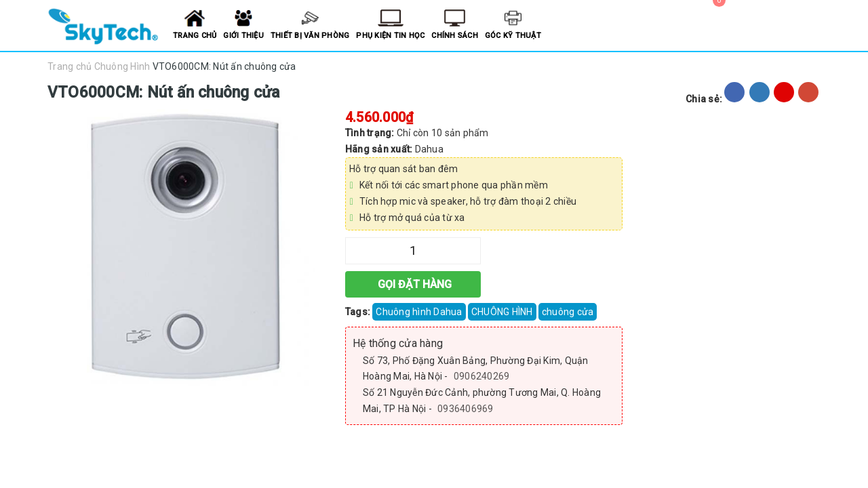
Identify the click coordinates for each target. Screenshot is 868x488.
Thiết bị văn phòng (310, 36)
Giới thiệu (243, 36)
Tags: (359, 312)
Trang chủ (195, 36)
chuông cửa (568, 312)
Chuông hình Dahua (419, 312)
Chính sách (455, 36)
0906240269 (482, 376)
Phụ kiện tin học (390, 36)
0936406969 (466, 409)
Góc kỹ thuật (513, 36)
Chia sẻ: (704, 99)
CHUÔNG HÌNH (502, 312)
